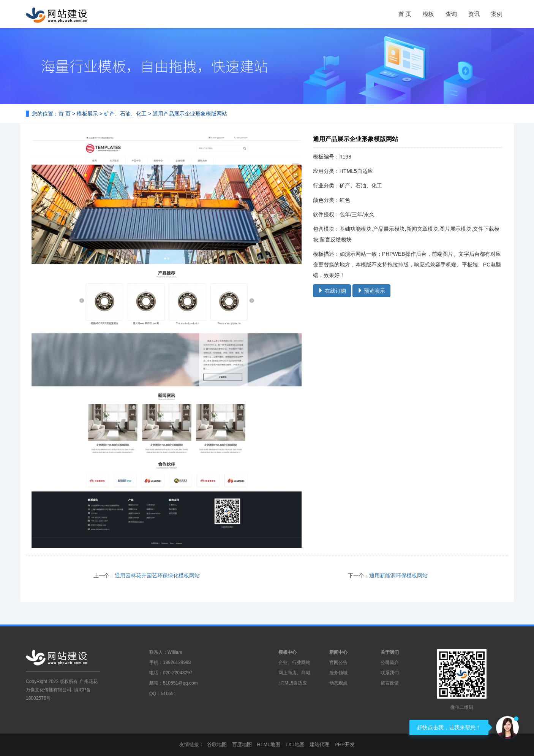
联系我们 (390, 673)
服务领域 (338, 673)
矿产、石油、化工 (125, 114)
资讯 (474, 14)
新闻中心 (338, 652)
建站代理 (319, 744)
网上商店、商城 (294, 673)
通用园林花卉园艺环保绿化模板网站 (157, 575)
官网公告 (338, 662)
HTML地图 (268, 744)
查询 (451, 14)
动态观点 (338, 683)
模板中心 (288, 652)
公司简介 (390, 662)
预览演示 (371, 291)
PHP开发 (345, 744)
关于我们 (390, 652)
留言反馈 (390, 683)
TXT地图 (295, 744)
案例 (497, 14)
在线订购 (332, 291)
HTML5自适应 (293, 683)
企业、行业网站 (294, 662)
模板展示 (87, 114)
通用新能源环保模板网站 (398, 575)
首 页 (405, 14)
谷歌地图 (217, 744)
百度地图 (242, 744)
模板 (428, 14)
